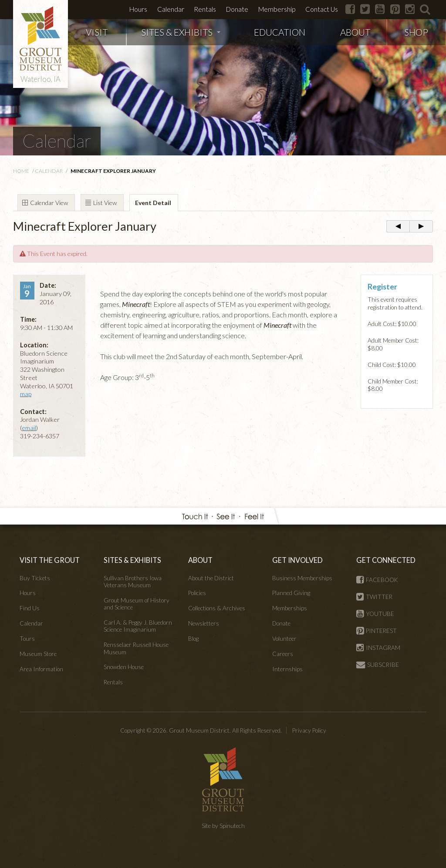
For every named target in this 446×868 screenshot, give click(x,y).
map (26, 394)
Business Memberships (302, 578)
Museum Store (38, 654)
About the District (211, 578)
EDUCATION (280, 32)
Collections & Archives (217, 608)
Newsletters (204, 623)
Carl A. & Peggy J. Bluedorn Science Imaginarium (138, 626)
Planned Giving (291, 593)
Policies (197, 593)
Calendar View (49, 203)
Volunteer (284, 639)
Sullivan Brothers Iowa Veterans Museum (133, 582)
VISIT (97, 32)
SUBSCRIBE (378, 665)
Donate (237, 9)
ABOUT (355, 32)
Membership (277, 9)
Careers (283, 654)
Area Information (41, 669)
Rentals (205, 9)
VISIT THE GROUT (50, 560)
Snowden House (124, 667)
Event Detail (153, 203)
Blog (193, 639)
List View (105, 203)
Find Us (30, 608)
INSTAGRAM (378, 648)
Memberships (290, 608)
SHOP (416, 32)
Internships (287, 669)
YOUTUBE (375, 614)
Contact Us (322, 9)
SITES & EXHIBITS (181, 32)
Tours (27, 639)
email (29, 428)
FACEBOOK (377, 580)
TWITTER (374, 597)
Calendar (171, 9)
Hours (138, 9)
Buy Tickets (35, 578)
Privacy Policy (309, 730)
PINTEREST (377, 631)
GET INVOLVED (297, 560)
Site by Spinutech (223, 826)
